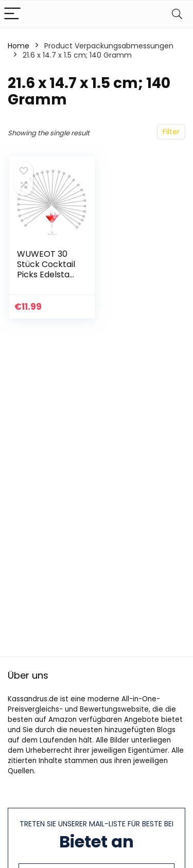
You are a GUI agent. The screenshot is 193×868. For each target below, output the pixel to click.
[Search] (177, 14)
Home (19, 46)
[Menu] (12, 14)
